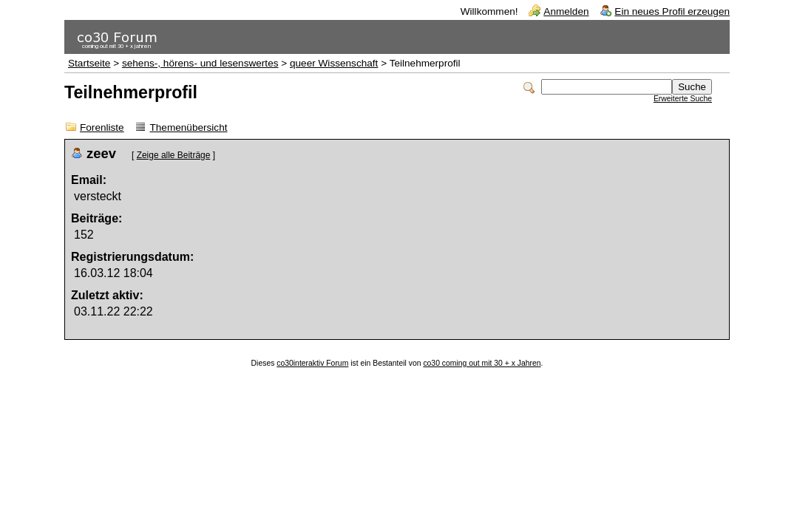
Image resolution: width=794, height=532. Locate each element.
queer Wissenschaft (334, 63)
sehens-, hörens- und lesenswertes (200, 63)
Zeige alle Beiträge (174, 155)
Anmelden (566, 11)
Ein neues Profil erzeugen (672, 11)
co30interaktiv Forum (312, 363)
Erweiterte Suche (683, 99)
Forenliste (102, 127)
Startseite (89, 63)
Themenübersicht (188, 127)
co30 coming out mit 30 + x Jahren (482, 363)
